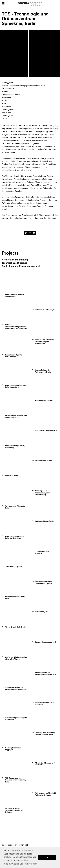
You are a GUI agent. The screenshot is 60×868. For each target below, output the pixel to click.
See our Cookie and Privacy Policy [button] (20, 864)
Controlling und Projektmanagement (21, 266)
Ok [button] (47, 857)
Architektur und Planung (15, 260)
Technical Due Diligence (14, 263)
